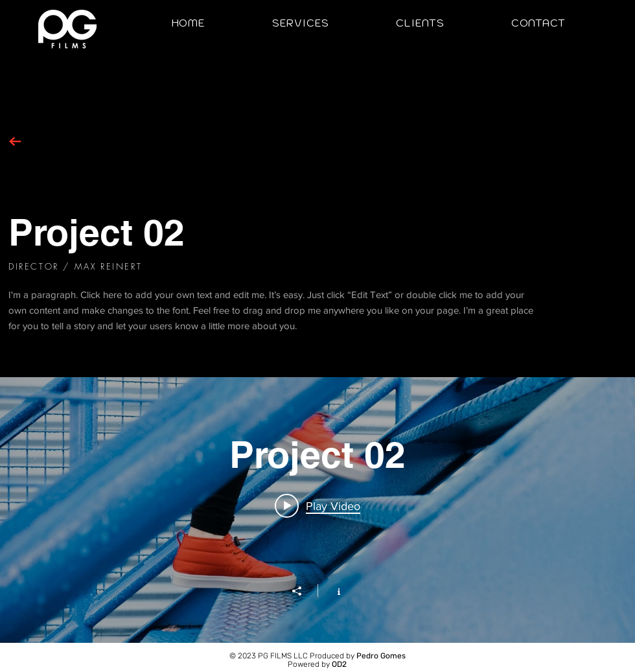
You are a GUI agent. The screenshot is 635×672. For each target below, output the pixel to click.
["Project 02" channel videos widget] (317, 510)
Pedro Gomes (381, 656)
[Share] (303, 591)
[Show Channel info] (332, 590)
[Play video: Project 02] (317, 505)
